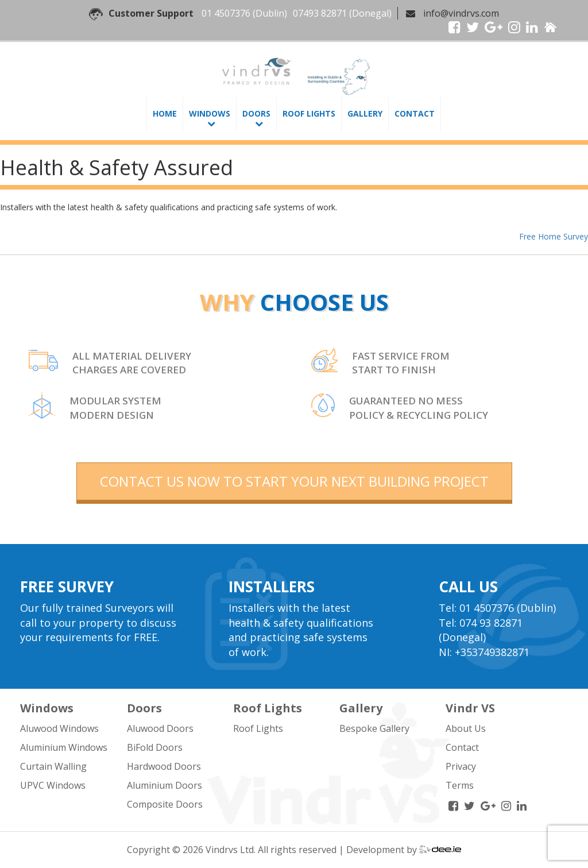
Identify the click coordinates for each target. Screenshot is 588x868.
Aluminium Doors (165, 785)
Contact (415, 113)
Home (165, 113)
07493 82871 (320, 13)
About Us (466, 728)
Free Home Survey (554, 236)
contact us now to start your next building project (294, 481)
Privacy (461, 766)
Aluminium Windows (64, 747)
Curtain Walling (53, 766)
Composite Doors (165, 804)
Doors (256, 113)
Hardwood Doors (164, 766)
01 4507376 (226, 13)
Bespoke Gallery (374, 728)
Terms (460, 785)
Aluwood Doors (160, 728)
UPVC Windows (53, 785)
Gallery (365, 113)
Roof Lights (309, 113)
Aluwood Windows (59, 728)
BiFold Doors (155, 747)
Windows (210, 113)
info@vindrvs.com (461, 13)
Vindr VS (470, 708)
